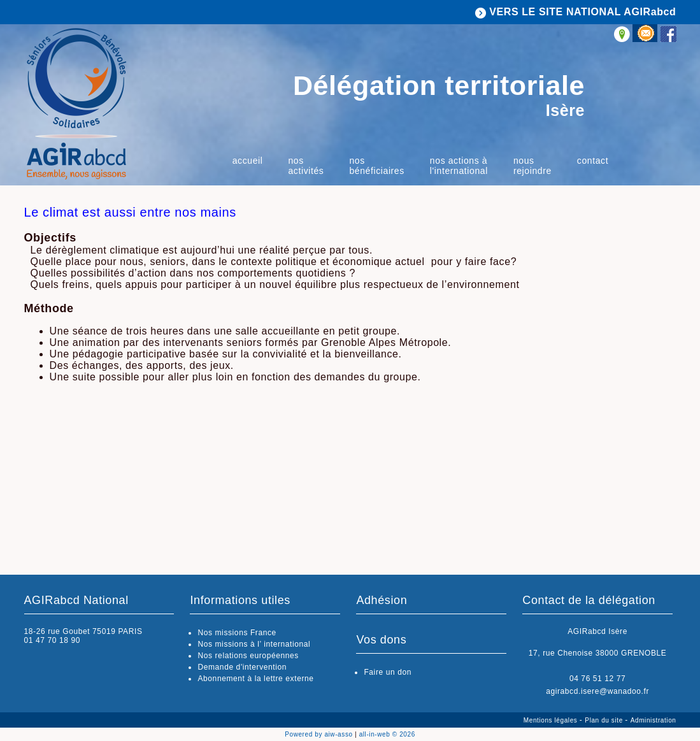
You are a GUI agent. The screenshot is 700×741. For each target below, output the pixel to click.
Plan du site (605, 720)
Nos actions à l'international (459, 166)
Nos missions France (237, 633)
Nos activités (306, 166)
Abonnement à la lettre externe (255, 679)
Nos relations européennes (248, 656)
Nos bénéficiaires (376, 166)
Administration (654, 720)
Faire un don (388, 672)
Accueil (248, 161)
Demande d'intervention (242, 667)
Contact (593, 161)
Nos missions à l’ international (254, 644)
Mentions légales (552, 720)
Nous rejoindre (532, 166)
